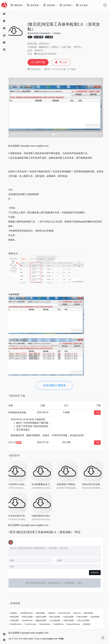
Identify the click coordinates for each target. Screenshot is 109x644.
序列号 (82, 47)
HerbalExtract (44, 618)
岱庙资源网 (20, 618)
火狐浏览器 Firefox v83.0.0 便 (46, 513)
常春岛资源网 (87, 614)
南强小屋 (82, 611)
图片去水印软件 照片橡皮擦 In (21, 513)
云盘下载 (71, 47)
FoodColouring (51, 622)
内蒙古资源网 (46, 614)
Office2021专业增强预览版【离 (96, 482)
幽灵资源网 (94, 611)
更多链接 (19, 625)
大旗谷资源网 (74, 614)
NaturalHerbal (65, 622)
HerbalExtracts (36, 622)
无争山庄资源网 (21, 622)
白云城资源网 (72, 618)
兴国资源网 (32, 618)
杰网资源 (57, 611)
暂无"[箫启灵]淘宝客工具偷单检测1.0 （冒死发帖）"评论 (50, 530)
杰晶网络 (19, 611)
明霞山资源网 (33, 614)
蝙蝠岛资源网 (58, 618)
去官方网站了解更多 (59, 384)
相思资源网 (20, 614)
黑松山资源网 (60, 614)
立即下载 (43, 62)
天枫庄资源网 (86, 618)
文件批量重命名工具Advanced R (46, 482)
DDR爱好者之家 (32, 611)
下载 (101, 411)
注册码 (59, 47)
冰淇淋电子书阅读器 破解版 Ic (71, 482)
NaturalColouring (94, 622)
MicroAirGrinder (70, 611)
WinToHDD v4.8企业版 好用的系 (21, 482)
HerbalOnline (79, 622)
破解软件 (49, 47)
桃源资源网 (46, 611)
